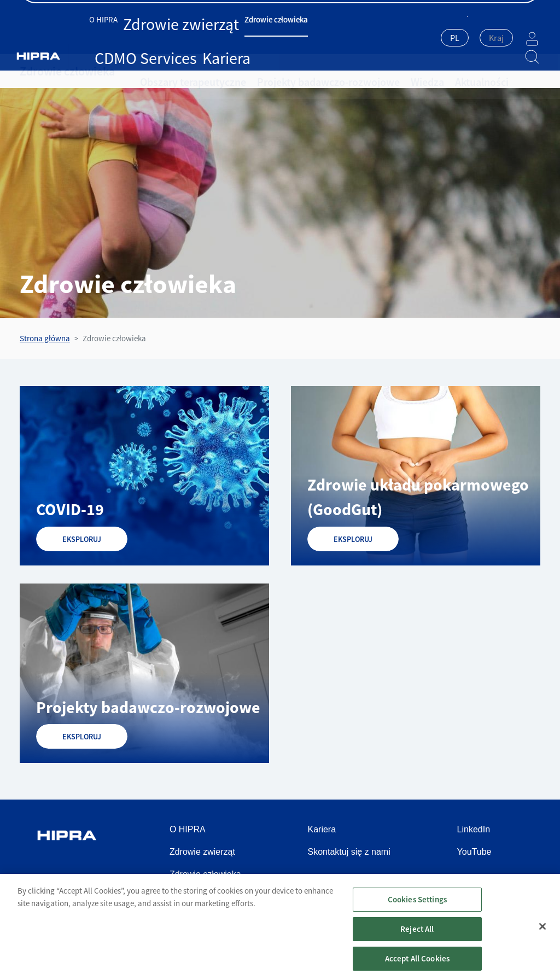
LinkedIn (474, 829)
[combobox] (427, 39)
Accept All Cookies (418, 964)
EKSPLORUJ (82, 539)
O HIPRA (114, 37)
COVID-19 (70, 509)
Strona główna (45, 338)
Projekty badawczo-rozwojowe (295, 71)
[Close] (542, 933)
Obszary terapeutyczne (183, 71)
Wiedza (377, 71)
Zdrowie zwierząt (163, 37)
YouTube (474, 852)
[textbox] (469, 38)
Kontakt (526, 11)
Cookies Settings (417, 905)
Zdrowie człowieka (229, 37)
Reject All (417, 935)
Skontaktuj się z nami (349, 852)
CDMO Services (292, 37)
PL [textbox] (427, 38)
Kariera (335, 37)
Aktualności (423, 71)
